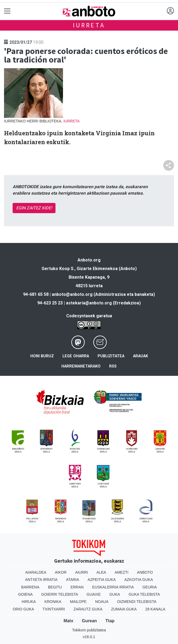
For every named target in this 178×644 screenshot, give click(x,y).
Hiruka (29, 602)
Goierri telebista (60, 594)
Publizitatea (111, 356)
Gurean (89, 621)
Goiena (25, 594)
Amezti (122, 572)
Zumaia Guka (124, 609)
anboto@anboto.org (72, 294)
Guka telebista (144, 594)
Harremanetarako (81, 366)
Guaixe (94, 594)
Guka (115, 594)
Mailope (78, 602)
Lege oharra (76, 356)
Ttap (110, 621)
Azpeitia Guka (102, 580)
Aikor (61, 572)
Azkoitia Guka (139, 580)
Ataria (73, 580)
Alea (101, 572)
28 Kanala (155, 609)
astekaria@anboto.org (89, 303)
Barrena (30, 587)
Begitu (55, 587)
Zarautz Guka (88, 609)
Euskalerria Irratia (113, 587)
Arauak (140, 356)
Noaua (102, 602)
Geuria (150, 587)
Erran (77, 587)
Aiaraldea (36, 572)
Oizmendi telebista (137, 602)
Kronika (53, 602)
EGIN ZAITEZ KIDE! (34, 208)
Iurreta (89, 25)
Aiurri (81, 572)
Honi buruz (42, 356)
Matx (68, 621)
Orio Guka (23, 609)
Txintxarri (54, 609)
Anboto (145, 572)
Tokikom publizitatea (89, 630)
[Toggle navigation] (7, 11)
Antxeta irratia (41, 580)
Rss (113, 366)
